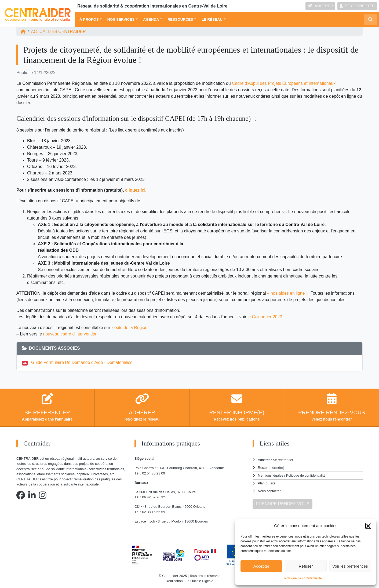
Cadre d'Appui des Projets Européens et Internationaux (284, 83)
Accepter (261, 566)
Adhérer (264, 460)
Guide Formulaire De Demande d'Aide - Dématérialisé (83, 362)
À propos (89, 19)
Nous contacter (269, 490)
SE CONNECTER (357, 6)
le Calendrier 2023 (265, 317)
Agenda (151, 19)
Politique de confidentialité (303, 578)
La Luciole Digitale (200, 581)
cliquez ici (135, 190)
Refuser (306, 566)
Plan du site (267, 483)
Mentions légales (271, 475)
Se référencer (283, 460)
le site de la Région (130, 328)
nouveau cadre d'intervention (71, 334)
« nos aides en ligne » (288, 293)
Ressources (180, 19)
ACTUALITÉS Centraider (59, 32)
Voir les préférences (350, 566)
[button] (368, 526)
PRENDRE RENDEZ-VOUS (283, 503)
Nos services (121, 19)
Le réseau (212, 19)
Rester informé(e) (271, 467)
